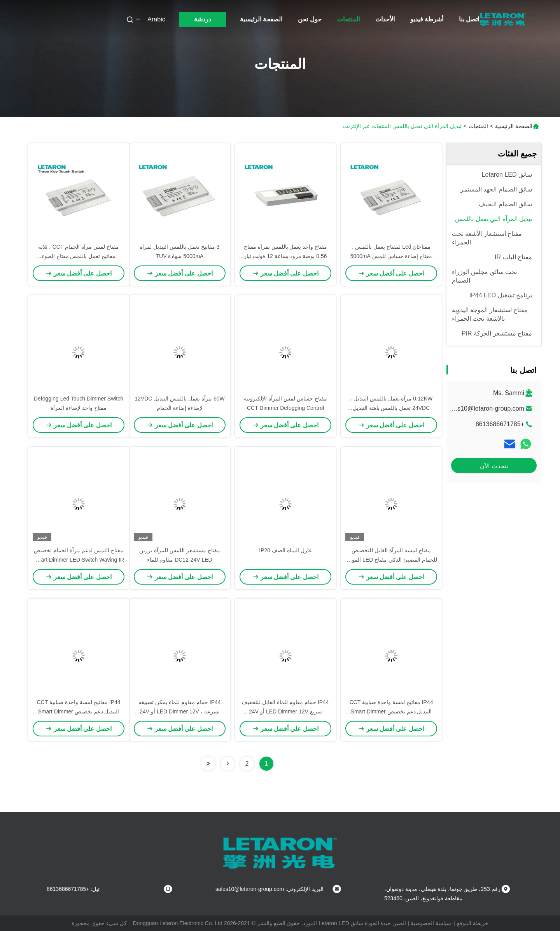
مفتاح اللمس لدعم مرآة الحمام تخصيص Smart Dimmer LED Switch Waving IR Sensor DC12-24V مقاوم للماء (79, 560)
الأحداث (385, 19)
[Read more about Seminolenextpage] (227, 764)
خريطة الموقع (473, 923)
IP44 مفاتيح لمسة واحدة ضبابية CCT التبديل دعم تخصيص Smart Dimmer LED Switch (391, 711)
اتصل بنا (469, 19)
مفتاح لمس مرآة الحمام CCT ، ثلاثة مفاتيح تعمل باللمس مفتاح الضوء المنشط (79, 256)
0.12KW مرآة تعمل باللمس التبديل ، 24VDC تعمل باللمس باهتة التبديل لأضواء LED (391, 408)
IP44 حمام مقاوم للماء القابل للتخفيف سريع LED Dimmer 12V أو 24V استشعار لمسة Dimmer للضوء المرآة (285, 711)
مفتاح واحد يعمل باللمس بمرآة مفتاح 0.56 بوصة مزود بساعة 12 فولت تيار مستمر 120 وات (285, 256)
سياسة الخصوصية (431, 923)
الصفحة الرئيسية (261, 19)
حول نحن (310, 19)
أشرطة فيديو (427, 19)
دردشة (203, 19)
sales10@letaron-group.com (485, 408)
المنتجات (348, 19)
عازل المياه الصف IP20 (285, 550)
